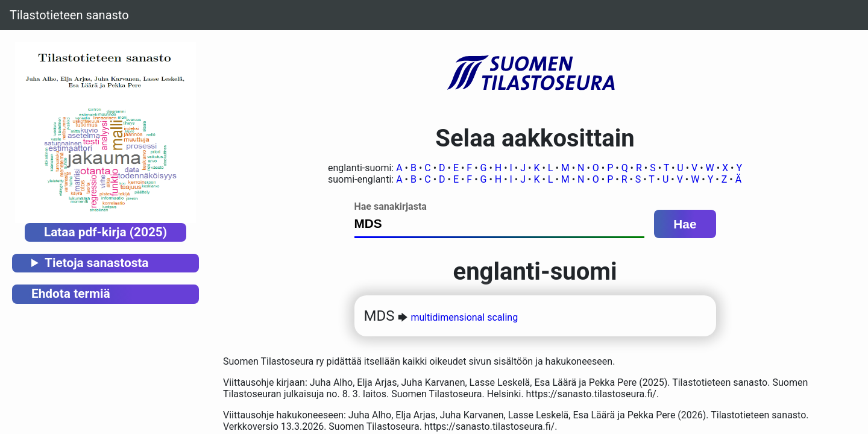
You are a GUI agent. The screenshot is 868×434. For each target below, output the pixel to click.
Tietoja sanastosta (96, 263)
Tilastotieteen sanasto (69, 15)
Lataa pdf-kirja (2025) (105, 232)
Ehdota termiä (71, 294)
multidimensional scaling (464, 317)
